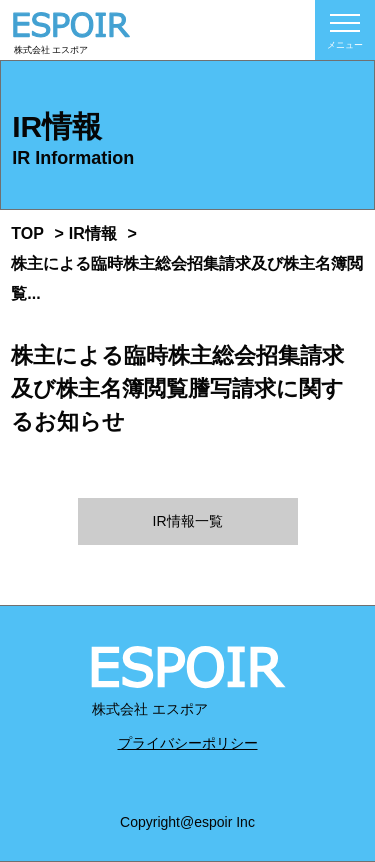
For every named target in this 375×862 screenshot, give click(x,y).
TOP (27, 233)
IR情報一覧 (188, 521)
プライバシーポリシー (188, 743)
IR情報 (93, 233)
